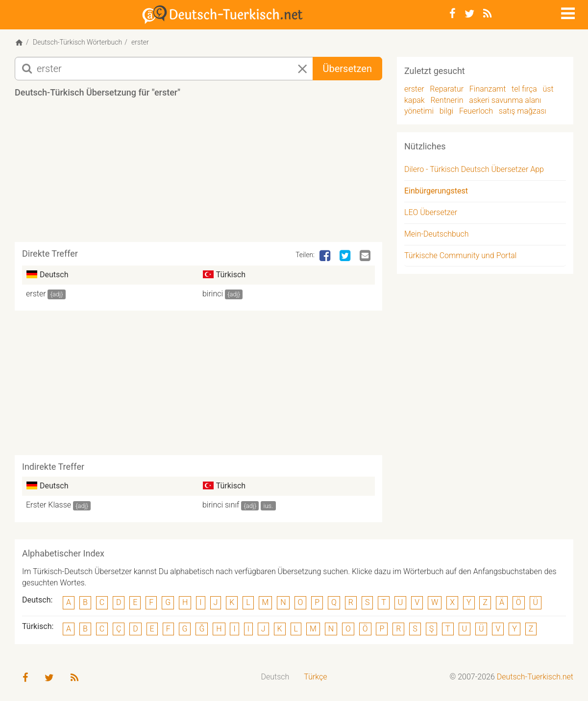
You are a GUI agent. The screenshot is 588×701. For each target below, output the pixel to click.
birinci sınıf (221, 505)
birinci (213, 294)
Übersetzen (347, 69)
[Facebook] (453, 14)
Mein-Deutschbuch (437, 234)
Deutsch (275, 677)
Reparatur (447, 89)
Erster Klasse (49, 505)
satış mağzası (523, 111)
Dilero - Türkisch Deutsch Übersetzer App (474, 169)
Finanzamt (488, 89)
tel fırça (524, 89)
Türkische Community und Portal (460, 255)
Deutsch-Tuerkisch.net (535, 677)
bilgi (447, 111)
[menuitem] (275, 677)
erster (36, 294)
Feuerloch (476, 111)
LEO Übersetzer (431, 212)
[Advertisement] (198, 173)
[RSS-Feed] (487, 14)
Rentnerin (447, 100)
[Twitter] (469, 14)
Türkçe (315, 677)
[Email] (366, 256)
